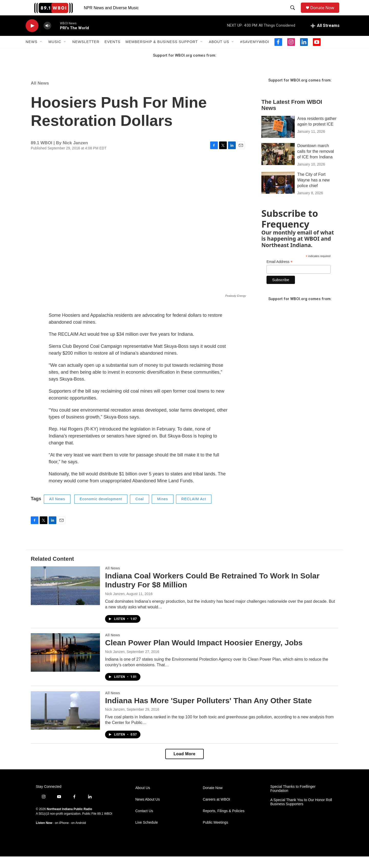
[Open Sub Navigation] (41, 53)
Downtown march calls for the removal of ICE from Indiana (316, 163)
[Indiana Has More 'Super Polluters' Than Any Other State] (65, 722)
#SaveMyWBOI (255, 53)
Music (55, 53)
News (32, 53)
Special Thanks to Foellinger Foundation (293, 800)
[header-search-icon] (294, 14)
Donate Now (325, 13)
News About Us (148, 811)
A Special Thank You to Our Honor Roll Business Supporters (301, 814)
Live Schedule (147, 834)
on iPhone (62, 834)
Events (112, 53)
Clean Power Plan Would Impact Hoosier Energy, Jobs (204, 654)
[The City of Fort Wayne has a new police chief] (278, 194)
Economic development (101, 510)
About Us (219, 53)
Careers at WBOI (216, 811)
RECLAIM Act (194, 510)
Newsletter (86, 53)
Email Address (280, 273)
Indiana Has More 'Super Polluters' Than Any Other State (208, 712)
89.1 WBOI (105, 825)
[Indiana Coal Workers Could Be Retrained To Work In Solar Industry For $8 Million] (65, 597)
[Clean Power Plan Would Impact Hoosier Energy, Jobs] (65, 664)
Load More (184, 765)
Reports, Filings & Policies (224, 823)
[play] (32, 37)
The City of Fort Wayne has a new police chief (314, 192)
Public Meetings (215, 834)
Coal (140, 510)
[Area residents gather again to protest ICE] (278, 138)
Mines (162, 510)
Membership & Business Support (162, 53)
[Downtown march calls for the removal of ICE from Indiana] (278, 166)
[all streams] (325, 37)
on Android (79, 834)
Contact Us (144, 823)
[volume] (47, 37)
